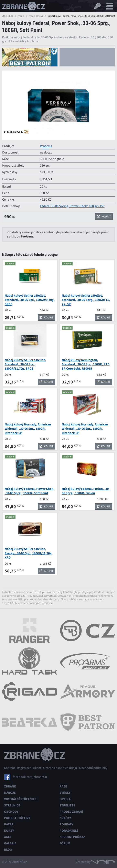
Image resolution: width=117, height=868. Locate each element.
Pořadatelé (69, 831)
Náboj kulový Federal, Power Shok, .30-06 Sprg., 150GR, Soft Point (30, 491)
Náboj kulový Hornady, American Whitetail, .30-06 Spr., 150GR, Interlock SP (85, 429)
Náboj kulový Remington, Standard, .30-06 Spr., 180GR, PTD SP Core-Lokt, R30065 (86, 364)
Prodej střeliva (36, 16)
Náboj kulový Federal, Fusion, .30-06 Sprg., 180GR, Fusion (86, 491)
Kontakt (9, 768)
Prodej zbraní (71, 812)
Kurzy (9, 831)
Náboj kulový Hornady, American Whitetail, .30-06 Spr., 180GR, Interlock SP (28, 429)
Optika (65, 799)
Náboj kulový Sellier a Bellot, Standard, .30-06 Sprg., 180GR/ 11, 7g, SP (86, 300)
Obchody (11, 812)
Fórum (65, 843)
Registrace (24, 768)
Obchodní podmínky (93, 768)
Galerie (10, 843)
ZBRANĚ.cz (8, 16)
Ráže (63, 786)
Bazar (9, 824)
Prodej (21, 16)
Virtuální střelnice (20, 799)
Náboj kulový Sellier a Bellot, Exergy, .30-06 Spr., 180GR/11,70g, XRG (29, 553)
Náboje (10, 793)
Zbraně (10, 786)
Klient (37, 768)
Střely (65, 793)
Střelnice (12, 805)
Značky (65, 818)
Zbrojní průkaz (72, 837)
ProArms (46, 146)
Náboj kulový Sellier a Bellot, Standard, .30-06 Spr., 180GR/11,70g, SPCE (25, 364)
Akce (8, 837)
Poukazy (66, 824)
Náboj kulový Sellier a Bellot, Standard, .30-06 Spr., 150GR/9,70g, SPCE (30, 300)
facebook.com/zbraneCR (30, 777)
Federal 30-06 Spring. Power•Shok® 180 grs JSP (72, 206)
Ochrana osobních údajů (60, 768)
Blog (8, 850)
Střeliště (67, 805)
